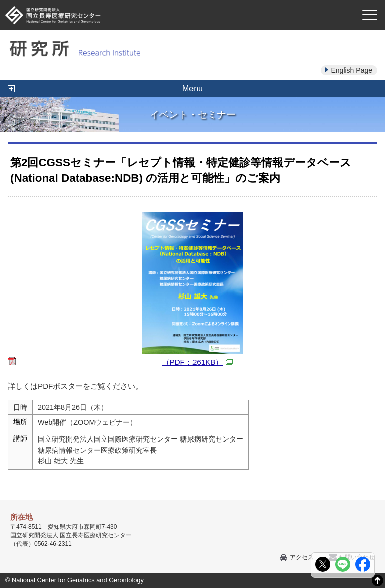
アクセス (302, 557)
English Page (352, 70)
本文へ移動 (172, 0)
